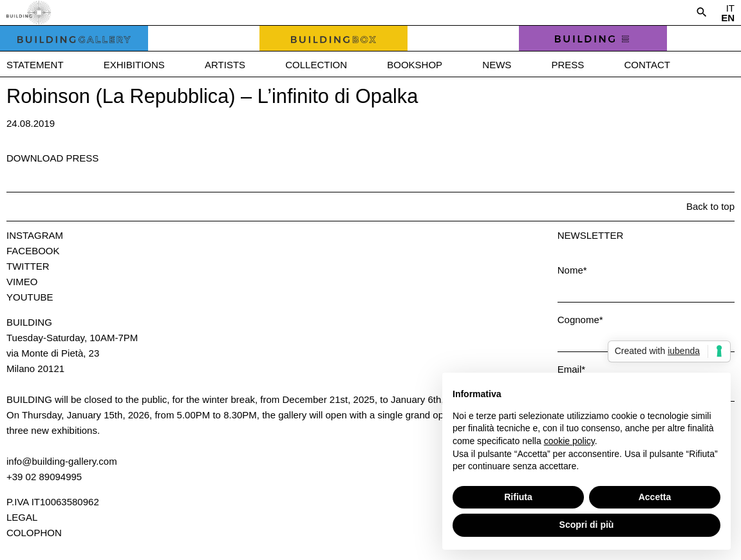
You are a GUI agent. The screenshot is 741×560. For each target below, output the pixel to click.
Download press (52, 158)
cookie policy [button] (569, 441)
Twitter (28, 266)
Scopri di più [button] (587, 525)
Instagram (35, 235)
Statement (35, 65)
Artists (225, 65)
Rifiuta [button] (518, 497)
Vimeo (22, 282)
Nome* (572, 270)
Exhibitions (134, 65)
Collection (316, 65)
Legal (22, 517)
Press (567, 65)
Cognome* (580, 320)
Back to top (710, 206)
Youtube (30, 297)
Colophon (34, 533)
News (497, 65)
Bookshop (415, 65)
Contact (647, 65)
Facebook (33, 251)
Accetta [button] (655, 497)
